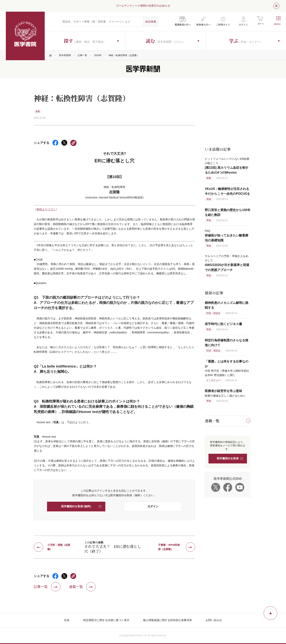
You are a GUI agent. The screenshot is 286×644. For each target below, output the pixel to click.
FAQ (227, 236)
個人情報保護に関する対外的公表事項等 (167, 620)
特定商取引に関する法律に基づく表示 (106, 620)
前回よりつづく (46, 209)
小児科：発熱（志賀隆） (59, 547)
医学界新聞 (65, 55)
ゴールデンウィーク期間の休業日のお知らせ (143, 6)
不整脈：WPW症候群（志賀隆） (169, 547)
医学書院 (25, 36)
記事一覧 (82, 55)
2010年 (98, 55)
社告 (67, 620)
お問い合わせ (214, 620)
